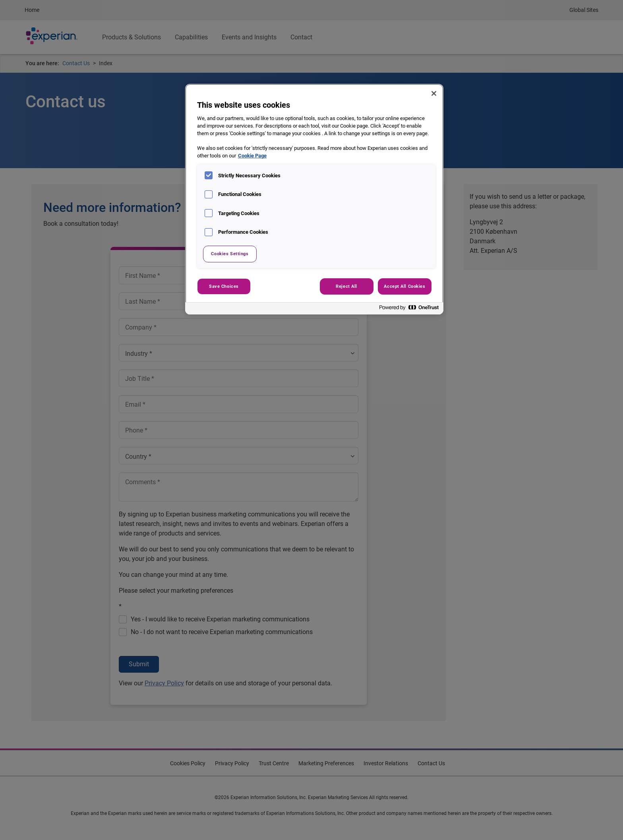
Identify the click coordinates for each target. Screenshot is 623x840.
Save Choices (224, 286)
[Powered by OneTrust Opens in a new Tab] (409, 309)
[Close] (434, 93)
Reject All (346, 286)
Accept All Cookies (404, 286)
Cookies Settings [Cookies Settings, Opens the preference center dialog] (230, 254)
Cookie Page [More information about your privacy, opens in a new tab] (252, 156)
